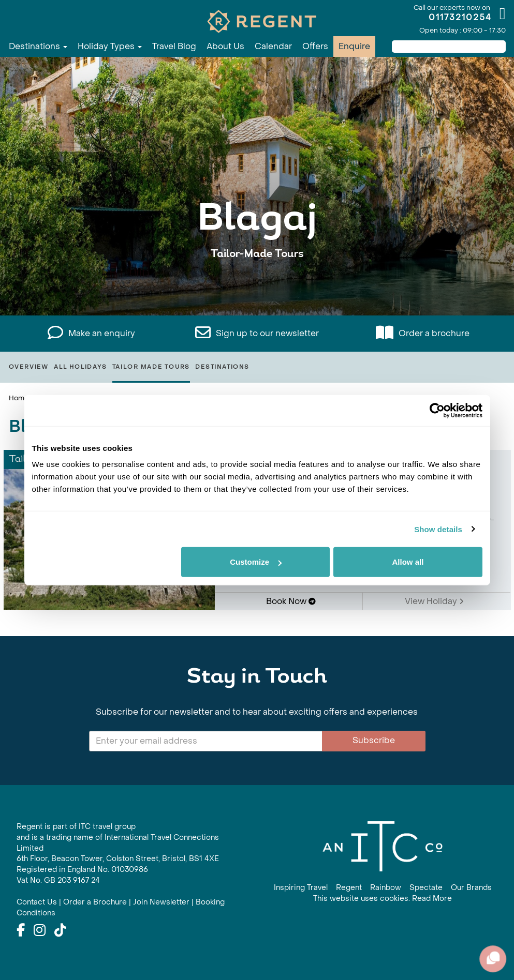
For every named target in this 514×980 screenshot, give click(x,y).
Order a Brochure (95, 902)
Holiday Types (110, 46)
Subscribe (374, 740)
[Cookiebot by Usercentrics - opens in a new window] (437, 410)
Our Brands (471, 888)
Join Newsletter (161, 902)
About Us (225, 46)
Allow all (408, 562)
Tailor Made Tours (151, 367)
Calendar (273, 46)
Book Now (291, 601)
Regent (349, 888)
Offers (315, 46)
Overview (29, 367)
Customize (256, 562)
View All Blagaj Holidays (257, 286)
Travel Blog (174, 46)
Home (19, 398)
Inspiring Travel (301, 888)
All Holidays (80, 367)
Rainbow (386, 888)
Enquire (354, 46)
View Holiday (434, 601)
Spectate (426, 888)
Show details (438, 529)
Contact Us (37, 902)
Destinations (38, 46)
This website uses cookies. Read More (383, 899)
